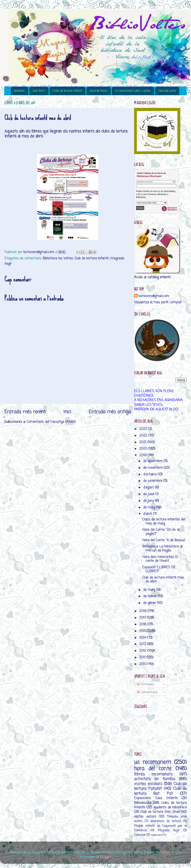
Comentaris (147, 692)
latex (165, 852)
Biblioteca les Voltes (58, 258)
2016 (143, 624)
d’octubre (150, 474)
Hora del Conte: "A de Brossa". (164, 540)
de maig (150, 507)
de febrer (151, 596)
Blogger (106, 857)
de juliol (149, 494)
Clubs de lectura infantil (67, 91)
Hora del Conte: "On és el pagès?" (161, 532)
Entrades (146, 684)
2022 (144, 436)
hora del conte (153, 769)
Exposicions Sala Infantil (156, 798)
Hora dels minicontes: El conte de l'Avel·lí (160, 559)
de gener (150, 603)
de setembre (153, 481)
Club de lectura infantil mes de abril (163, 580)
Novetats (19, 91)
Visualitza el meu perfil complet (158, 302)
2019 (143, 455)
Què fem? (39, 91)
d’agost (149, 488)
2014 (143, 638)
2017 (143, 618)
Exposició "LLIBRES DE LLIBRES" (159, 569)
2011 (143, 657)
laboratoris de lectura (166, 821)
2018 (143, 611)
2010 (143, 664)
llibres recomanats (153, 774)
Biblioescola (143, 803)
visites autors (145, 817)
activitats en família (155, 779)
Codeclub (140, 835)
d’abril (148, 514)
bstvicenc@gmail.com (154, 296)
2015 (143, 631)
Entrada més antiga (110, 412)
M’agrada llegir (169, 831)
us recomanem (153, 762)
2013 (143, 644)
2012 (143, 651)
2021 (143, 442)
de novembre (153, 468)
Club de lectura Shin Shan (160, 812)
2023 (144, 429)
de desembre (153, 461)
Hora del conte (167, 91)
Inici (67, 412)
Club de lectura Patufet (160, 786)
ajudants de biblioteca (170, 807)
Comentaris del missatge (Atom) (51, 422)
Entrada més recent (25, 412)
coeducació (157, 835)
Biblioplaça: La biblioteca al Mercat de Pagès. (162, 548)
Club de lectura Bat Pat (160, 791)
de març (150, 590)
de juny (149, 501)
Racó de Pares (99, 91)
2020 (144, 449)
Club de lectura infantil (92, 258)
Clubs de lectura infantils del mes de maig (164, 521)
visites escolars (148, 784)
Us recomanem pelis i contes (133, 91)
